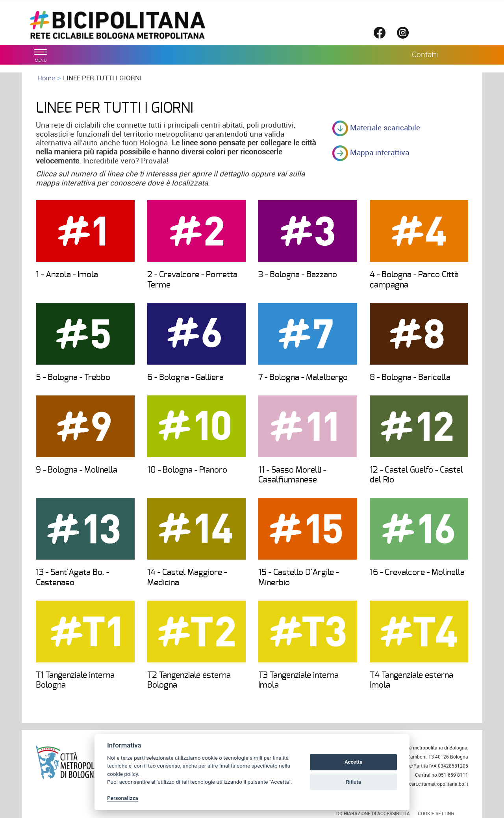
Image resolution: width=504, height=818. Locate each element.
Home (46, 78)
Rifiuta (353, 782)
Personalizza (123, 798)
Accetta (353, 762)
